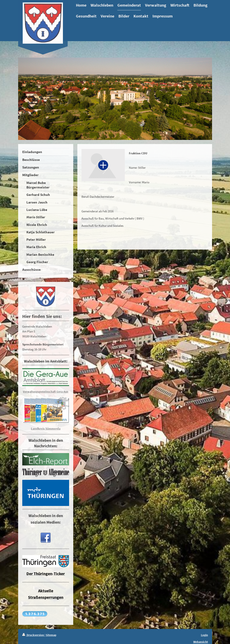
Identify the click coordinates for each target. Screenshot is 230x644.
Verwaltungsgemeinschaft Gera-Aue (46, 392)
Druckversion (33, 635)
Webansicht (201, 642)
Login (204, 635)
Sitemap (51, 635)
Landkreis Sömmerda (46, 428)
